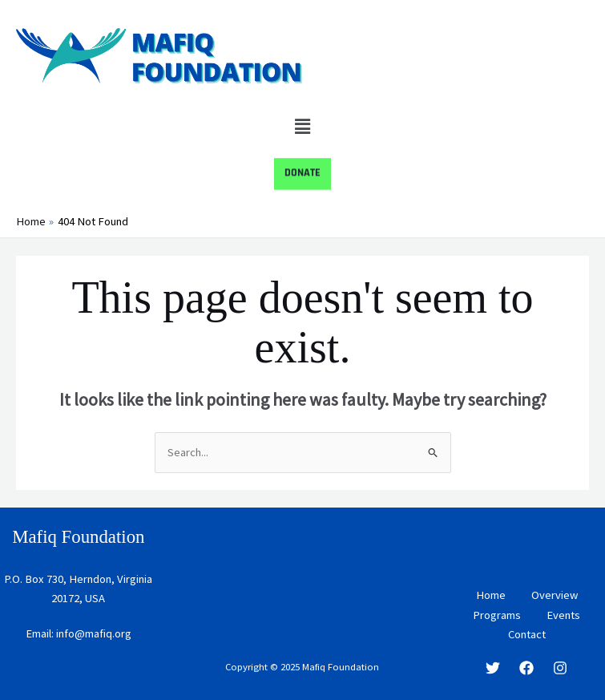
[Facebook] (526, 668)
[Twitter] (493, 668)
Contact (527, 634)
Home (491, 596)
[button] (302, 126)
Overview (555, 596)
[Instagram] (560, 668)
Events (563, 615)
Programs (497, 615)
